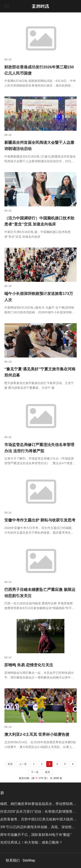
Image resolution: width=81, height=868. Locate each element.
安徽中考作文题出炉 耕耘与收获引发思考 (40, 520)
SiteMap (29, 860)
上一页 (23, 764)
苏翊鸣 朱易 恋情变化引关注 (29, 665)
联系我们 (13, 860)
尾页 (48, 772)
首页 (10, 764)
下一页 (35, 772)
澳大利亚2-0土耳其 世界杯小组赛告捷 (37, 734)
